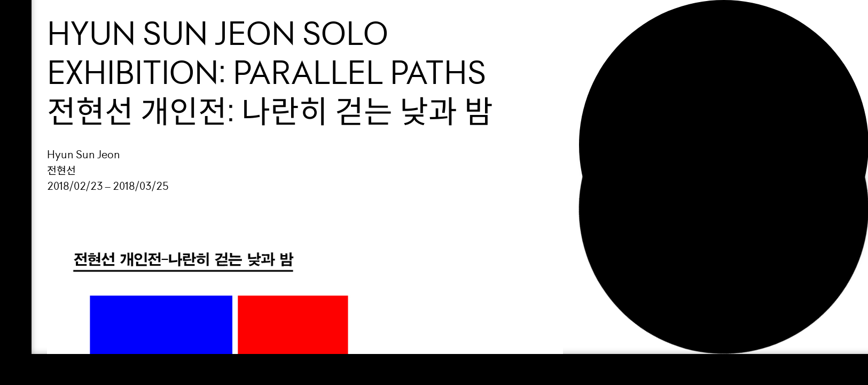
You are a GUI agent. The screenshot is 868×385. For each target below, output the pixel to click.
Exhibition (637, 45)
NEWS (617, 104)
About (621, 84)
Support (629, 64)
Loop (616, 25)
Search (625, 123)
